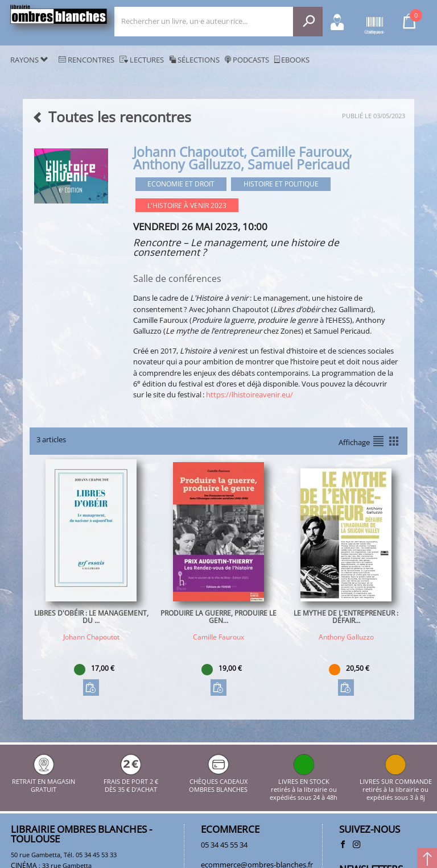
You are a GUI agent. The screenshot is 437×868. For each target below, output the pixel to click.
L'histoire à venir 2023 (187, 205)
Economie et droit (181, 184)
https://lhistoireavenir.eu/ (250, 394)
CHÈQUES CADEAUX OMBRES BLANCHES (218, 781)
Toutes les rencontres (112, 117)
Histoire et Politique (281, 184)
